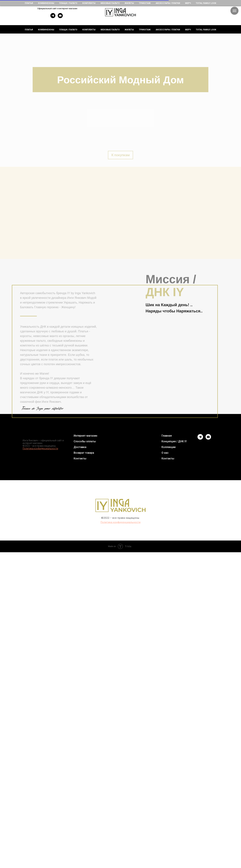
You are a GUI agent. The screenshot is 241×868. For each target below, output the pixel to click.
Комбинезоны (46, 30)
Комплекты (89, 30)
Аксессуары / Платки (168, 30)
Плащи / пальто (68, 30)
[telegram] (53, 17)
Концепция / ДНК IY (174, 441)
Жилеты (129, 30)
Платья (29, 30)
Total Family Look (206, 30)
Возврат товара (84, 453)
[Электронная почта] (208, 437)
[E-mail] (60, 17)
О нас (165, 453)
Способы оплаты (85, 441)
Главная (167, 436)
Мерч (188, 30)
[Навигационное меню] (234, 11)
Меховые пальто (110, 30)
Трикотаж (145, 30)
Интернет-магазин (85, 436)
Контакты (80, 458)
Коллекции (169, 447)
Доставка (80, 447)
